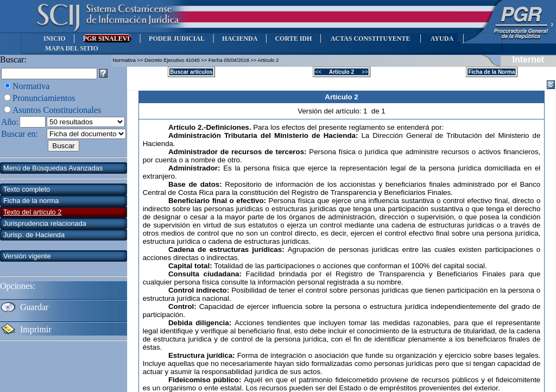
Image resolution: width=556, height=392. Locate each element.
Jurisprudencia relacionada (45, 223)
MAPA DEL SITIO (72, 48)
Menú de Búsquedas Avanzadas (53, 168)
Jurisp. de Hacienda (34, 235)
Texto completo (27, 189)
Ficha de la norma (31, 201)
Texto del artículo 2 (32, 212)
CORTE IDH (293, 39)
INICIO (55, 39)
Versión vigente (27, 256)
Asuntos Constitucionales (57, 110)
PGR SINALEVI (107, 39)
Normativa (31, 86)
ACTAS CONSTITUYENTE (370, 39)
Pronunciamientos (44, 98)
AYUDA (442, 39)
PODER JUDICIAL (177, 39)
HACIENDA (240, 39)
